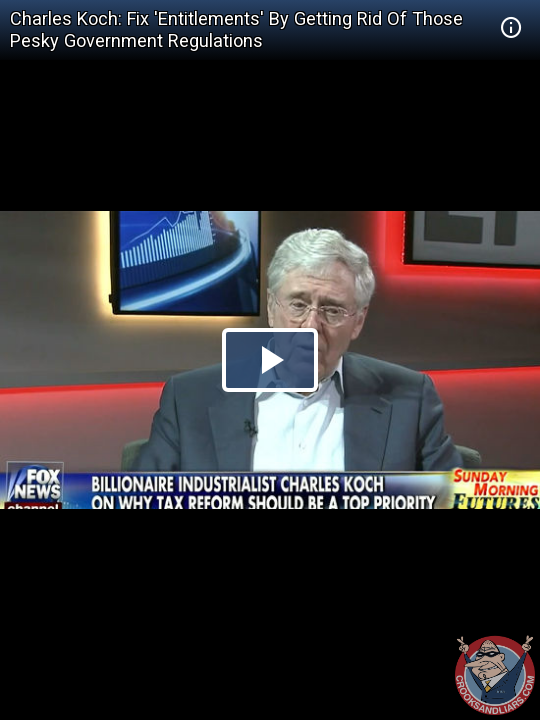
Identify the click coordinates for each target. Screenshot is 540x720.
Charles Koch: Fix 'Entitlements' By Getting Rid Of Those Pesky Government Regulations (236, 29)
